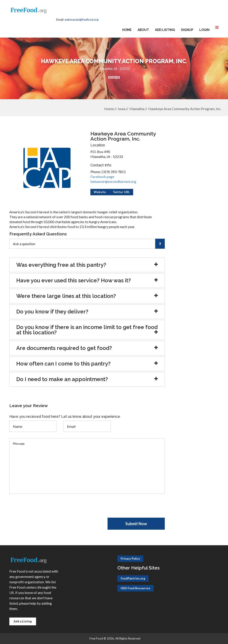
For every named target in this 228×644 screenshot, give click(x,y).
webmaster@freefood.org (81, 20)
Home (127, 30)
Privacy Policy (130, 559)
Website (100, 192)
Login (204, 30)
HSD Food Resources (135, 588)
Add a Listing (23, 621)
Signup (187, 30)
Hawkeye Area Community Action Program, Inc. (185, 109)
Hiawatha (137, 109)
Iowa (122, 109)
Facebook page (102, 177)
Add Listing (165, 30)
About (143, 30)
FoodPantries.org (133, 578)
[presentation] (43, 509)
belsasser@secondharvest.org (113, 181)
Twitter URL (121, 192)
